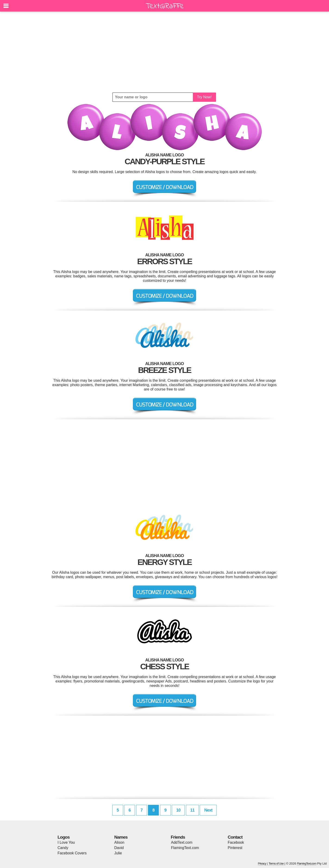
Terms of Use (276, 863)
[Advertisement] (165, 52)
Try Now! (204, 97)
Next (208, 810)
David (119, 848)
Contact (235, 837)
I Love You (66, 842)
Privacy (262, 863)
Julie (118, 853)
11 (192, 810)
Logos (64, 837)
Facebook (236, 842)
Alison (119, 842)
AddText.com (182, 842)
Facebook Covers (72, 853)
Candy (63, 848)
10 (178, 810)
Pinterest (235, 848)
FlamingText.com (185, 848)
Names (121, 837)
